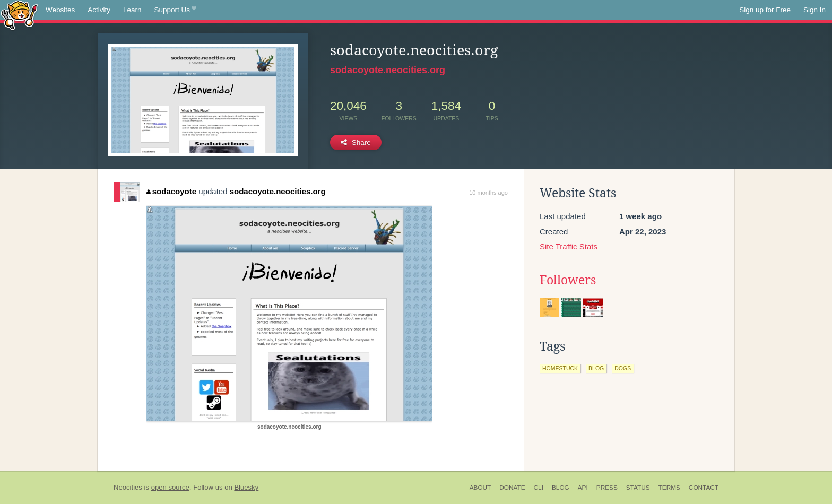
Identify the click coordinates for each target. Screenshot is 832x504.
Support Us (175, 10)
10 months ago (488, 193)
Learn (132, 10)
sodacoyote (171, 191)
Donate (512, 488)
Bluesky (246, 487)
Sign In (814, 10)
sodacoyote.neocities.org (388, 70)
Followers (568, 280)
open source (170, 487)
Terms (669, 488)
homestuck (560, 368)
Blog (561, 488)
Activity (99, 10)
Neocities (128, 487)
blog (596, 368)
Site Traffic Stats (569, 246)
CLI (539, 488)
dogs (623, 368)
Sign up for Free (765, 10)
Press (607, 488)
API (583, 488)
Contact (704, 488)
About (480, 488)
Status (638, 488)
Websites (60, 10)
